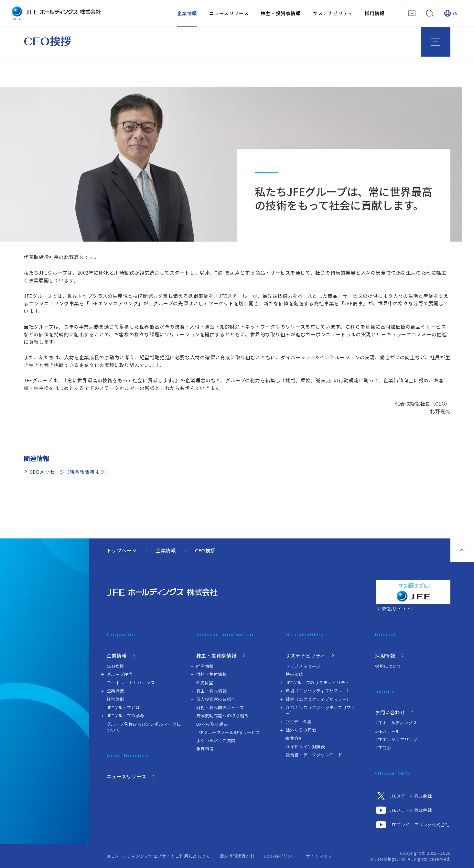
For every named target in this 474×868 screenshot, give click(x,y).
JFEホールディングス (396, 723)
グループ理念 (120, 674)
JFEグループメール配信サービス (228, 732)
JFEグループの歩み (126, 716)
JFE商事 (383, 748)
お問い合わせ (390, 712)
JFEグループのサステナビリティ (317, 683)
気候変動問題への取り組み (223, 716)
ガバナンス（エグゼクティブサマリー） (320, 710)
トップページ (122, 550)
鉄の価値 (294, 674)
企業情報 (187, 13)
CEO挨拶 (115, 666)
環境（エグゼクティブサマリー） (318, 691)
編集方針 (294, 738)
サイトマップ (319, 856)
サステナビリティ (333, 13)
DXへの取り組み (212, 724)
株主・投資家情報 (281, 13)
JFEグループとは (123, 707)
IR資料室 (205, 683)
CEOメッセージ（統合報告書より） (70, 472)
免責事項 (205, 749)
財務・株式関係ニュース (220, 707)
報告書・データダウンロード (314, 755)
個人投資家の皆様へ (216, 699)
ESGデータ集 (298, 722)
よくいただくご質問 (216, 740)
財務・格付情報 (212, 674)
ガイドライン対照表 (305, 747)
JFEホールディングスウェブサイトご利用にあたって (158, 856)
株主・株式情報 (212, 691)
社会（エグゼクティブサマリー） (318, 699)
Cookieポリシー (280, 856)
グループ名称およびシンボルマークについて (144, 727)
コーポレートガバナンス (131, 683)
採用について (388, 666)
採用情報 (375, 13)
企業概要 (115, 691)
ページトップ (462, 550)
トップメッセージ (303, 666)
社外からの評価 (301, 730)
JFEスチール (388, 731)
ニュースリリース (229, 13)
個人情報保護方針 (237, 856)
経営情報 (205, 666)
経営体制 (115, 699)
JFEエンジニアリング (396, 739)
